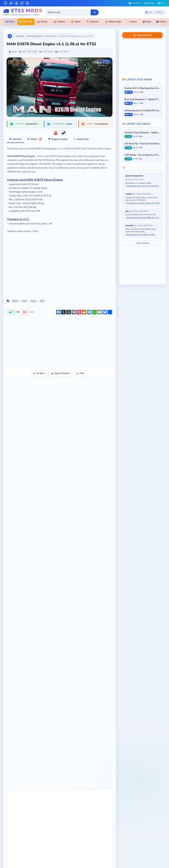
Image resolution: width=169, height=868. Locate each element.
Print (81, 373)
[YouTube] (16, 3)
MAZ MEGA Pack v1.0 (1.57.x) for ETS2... (143, 186)
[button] (13, 763)
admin (14, 52)
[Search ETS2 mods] (68, 12)
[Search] (95, 12)
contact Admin (60, 498)
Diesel (24, 301)
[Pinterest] (22, 3)
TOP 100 (26, 22)
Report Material (60, 373)
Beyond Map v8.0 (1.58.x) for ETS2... (141, 235)
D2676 (15, 301)
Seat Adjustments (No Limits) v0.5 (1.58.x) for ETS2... (143, 203)
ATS (38, 211)
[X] (27, 3)
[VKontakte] (11, 3)
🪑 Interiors (93, 22)
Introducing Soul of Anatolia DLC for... (142, 111)
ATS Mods (93, 864)
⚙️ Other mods (113, 22)
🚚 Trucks (42, 22)
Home (10, 22)
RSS (161, 3)
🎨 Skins (76, 22)
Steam (74, 482)
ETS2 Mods (20, 36)
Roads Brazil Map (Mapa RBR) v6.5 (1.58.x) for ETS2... (143, 218)
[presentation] (13, 763)
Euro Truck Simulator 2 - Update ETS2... (142, 100)
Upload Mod (142, 35)
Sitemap (150, 3)
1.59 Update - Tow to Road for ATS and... (142, 155)
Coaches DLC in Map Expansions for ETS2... (142, 88)
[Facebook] (5, 3)
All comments (142, 243)
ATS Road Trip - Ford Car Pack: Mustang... (142, 144)
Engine (34, 301)
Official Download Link (52, 482)
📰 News (132, 22)
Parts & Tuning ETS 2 (35, 36)
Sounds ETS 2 (50, 36)
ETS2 (42, 301)
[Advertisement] (52, 343)
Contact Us (135, 3)
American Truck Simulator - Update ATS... (142, 133)
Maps (147, 22)
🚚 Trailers (59, 22)
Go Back (38, 373)
